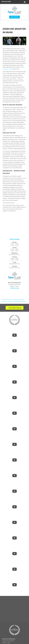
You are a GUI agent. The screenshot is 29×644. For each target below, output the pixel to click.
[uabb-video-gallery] (15, 335)
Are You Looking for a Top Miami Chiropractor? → (15, 301)
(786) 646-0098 (6, 2)
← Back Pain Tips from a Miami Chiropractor (13, 300)
